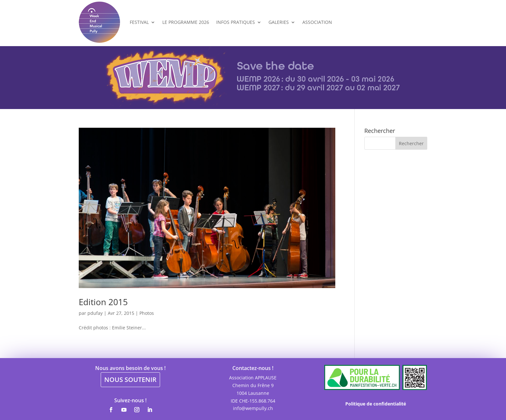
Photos (147, 313)
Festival (139, 22)
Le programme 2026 (186, 22)
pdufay (95, 313)
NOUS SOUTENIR (130, 380)
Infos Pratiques (236, 22)
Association (317, 22)
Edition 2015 (103, 302)
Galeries (279, 22)
